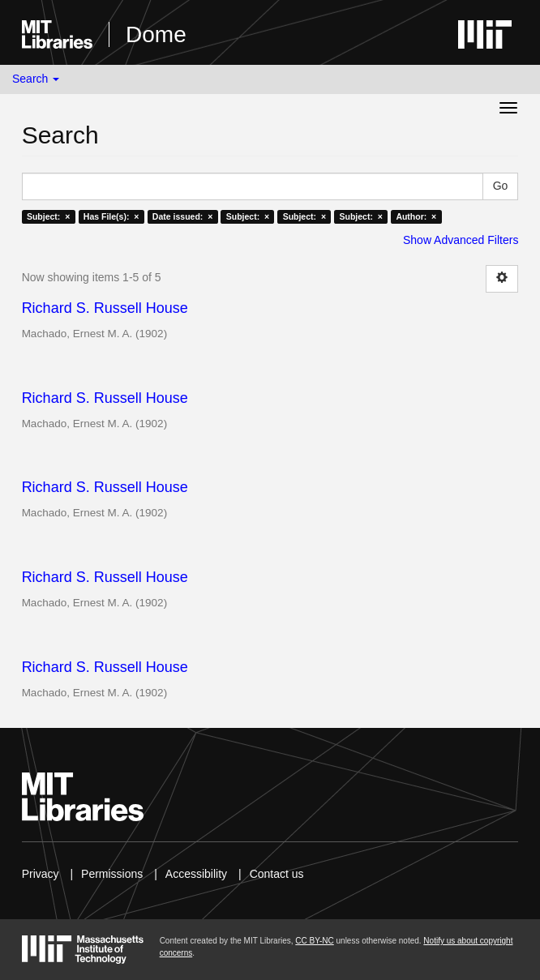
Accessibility (196, 874)
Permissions (112, 874)
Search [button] (36, 79)
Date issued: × (182, 216)
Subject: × (48, 216)
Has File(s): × (111, 216)
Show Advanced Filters (461, 240)
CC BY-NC (314, 941)
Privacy (41, 874)
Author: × (416, 216)
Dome (156, 34)
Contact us (277, 874)
